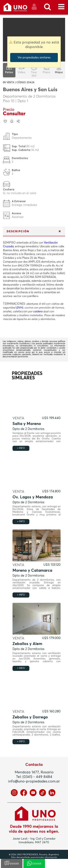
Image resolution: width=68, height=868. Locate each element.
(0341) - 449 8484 (37, 777)
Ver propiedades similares (34, 58)
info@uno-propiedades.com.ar (34, 781)
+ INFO (21, 448)
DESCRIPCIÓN (18, 231)
